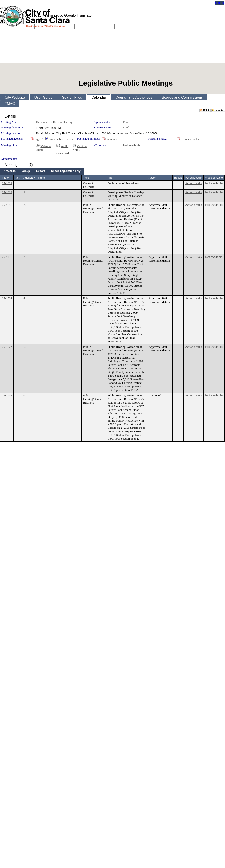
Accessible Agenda (61, 139)
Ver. (18, 178)
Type (86, 178)
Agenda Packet (191, 139)
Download (63, 153)
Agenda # (29, 178)
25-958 (6, 205)
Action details (193, 183)
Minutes (112, 139)
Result (178, 178)
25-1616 (7, 192)
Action (152, 178)
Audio (65, 146)
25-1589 (7, 395)
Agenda (40, 139)
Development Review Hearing (54, 122)
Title (110, 178)
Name (42, 178)
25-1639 (7, 183)
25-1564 (7, 298)
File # (5, 178)
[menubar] (42, 171)
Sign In (219, 3)
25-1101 (7, 257)
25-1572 (7, 347)
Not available (132, 145)
